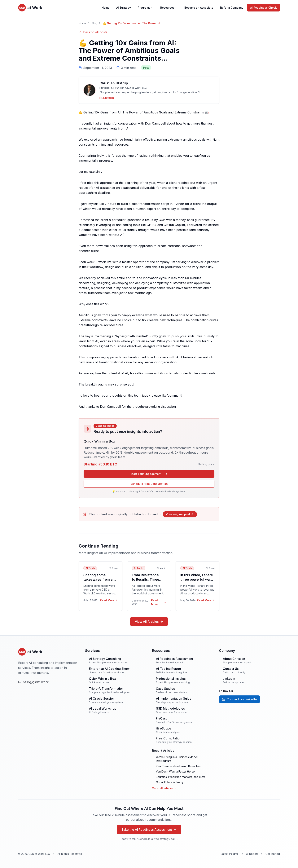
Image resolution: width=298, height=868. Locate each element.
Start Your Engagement (149, 474)
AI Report (252, 854)
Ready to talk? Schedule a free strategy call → (149, 839)
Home (106, 8)
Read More (109, 600)
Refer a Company (232, 8)
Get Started (273, 854)
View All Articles (149, 622)
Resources (169, 8)
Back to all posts (93, 32)
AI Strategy (124, 8)
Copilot (180, 225)
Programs (146, 8)
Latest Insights (230, 854)
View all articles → (164, 788)
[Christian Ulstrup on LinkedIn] (107, 98)
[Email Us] (49, 682)
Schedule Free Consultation (149, 484)
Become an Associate (199, 8)
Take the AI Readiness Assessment (149, 830)
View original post (180, 514)
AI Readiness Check (263, 8)
